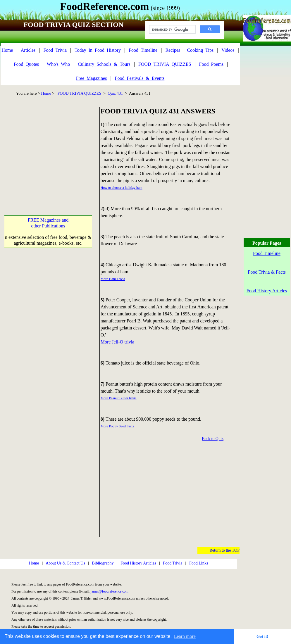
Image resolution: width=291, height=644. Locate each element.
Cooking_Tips (200, 50)
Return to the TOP (224, 550)
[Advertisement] (50, 148)
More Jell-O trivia (118, 342)
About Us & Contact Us (65, 563)
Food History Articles (138, 563)
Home (7, 50)
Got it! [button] (262, 636)
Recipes (173, 50)
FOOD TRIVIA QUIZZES (80, 93)
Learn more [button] (185, 636)
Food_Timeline (143, 50)
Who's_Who (58, 64)
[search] (172, 30)
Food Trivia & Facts (267, 272)
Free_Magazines (92, 78)
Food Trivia (173, 563)
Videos (228, 50)
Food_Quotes (26, 64)
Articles (28, 50)
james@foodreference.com (110, 591)
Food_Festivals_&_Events (140, 78)
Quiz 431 (115, 93)
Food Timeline (267, 253)
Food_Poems (211, 64)
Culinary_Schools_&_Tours (104, 64)
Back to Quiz (213, 439)
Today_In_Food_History (98, 50)
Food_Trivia (55, 50)
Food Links (199, 563)
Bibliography (103, 563)
